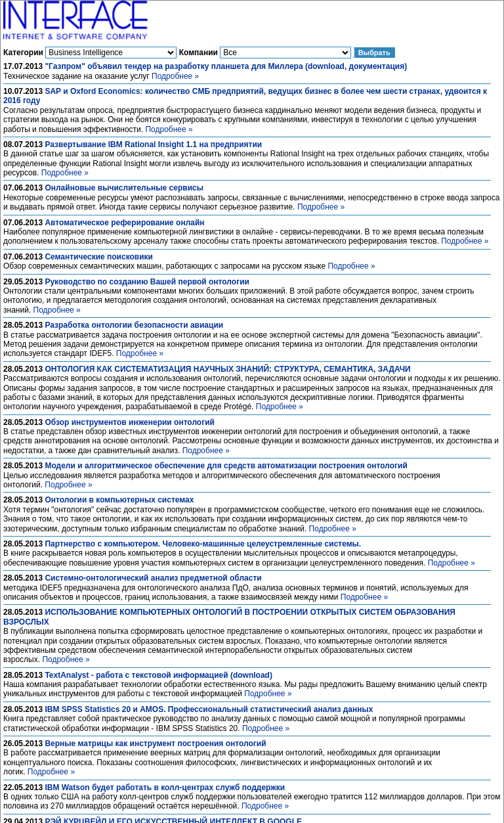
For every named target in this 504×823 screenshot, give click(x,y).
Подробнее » (175, 76)
